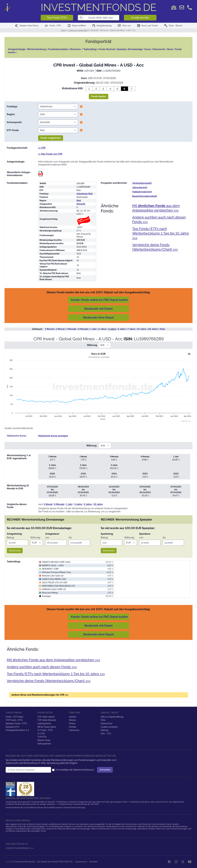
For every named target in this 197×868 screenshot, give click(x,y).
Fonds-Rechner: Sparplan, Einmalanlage (121, 49)
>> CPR (42, 148)
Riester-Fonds (44, 740)
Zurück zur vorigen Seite (78, 30)
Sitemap (105, 730)
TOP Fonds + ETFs (14, 720)
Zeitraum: (37, 329)
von (47, 538)
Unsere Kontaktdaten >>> (20, 848)
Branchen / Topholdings (84, 49)
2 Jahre (102, 329)
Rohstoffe (81, 204)
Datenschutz (107, 723)
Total (162, 329)
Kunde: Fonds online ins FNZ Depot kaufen (99, 300)
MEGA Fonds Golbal (47, 727)
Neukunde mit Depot (98, 309)
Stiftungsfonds (44, 744)
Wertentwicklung (37, 49)
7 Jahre (131, 329)
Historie (72, 720)
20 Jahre (153, 329)
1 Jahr (93, 329)
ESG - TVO (106, 734)
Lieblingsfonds (44, 723)
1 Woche (50, 329)
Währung (35, 538)
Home (63, 30)
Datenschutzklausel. (84, 770)
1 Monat (60, 329)
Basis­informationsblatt (145, 196)
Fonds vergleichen (51, 138)
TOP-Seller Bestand (47, 720)
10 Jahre (142, 329)
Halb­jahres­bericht (142, 192)
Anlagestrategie (17, 49)
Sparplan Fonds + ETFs (16, 723)
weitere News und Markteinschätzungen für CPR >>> (40, 695)
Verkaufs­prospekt (142, 183)
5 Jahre (122, 329)
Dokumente (159, 49)
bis (70, 538)
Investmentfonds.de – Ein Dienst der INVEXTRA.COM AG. (44, 862)
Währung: (92, 345)
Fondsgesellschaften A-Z (17, 730)
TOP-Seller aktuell (46, 717)
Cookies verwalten (109, 727)
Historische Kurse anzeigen (53, 436)
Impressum (74, 730)
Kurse (148, 49)
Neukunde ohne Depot (98, 317)
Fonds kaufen (99, 96)
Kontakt (73, 727)
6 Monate (83, 329)
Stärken (73, 717)
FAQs (103, 720)
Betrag (10, 538)
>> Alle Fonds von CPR (50, 154)
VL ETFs (41, 734)
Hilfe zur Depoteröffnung (112, 717)
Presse (72, 723)
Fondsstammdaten (58, 49)
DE (99, 7)
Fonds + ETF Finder (15, 717)
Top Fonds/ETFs (57, 18)
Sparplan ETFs (12, 727)
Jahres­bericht (140, 188)
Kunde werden (140, 18)
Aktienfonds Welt (85, 194)
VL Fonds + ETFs (45, 730)
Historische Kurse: (17, 436)
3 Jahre (112, 329)
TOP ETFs (42, 737)
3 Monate (71, 329)
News (170, 49)
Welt (79, 201)
